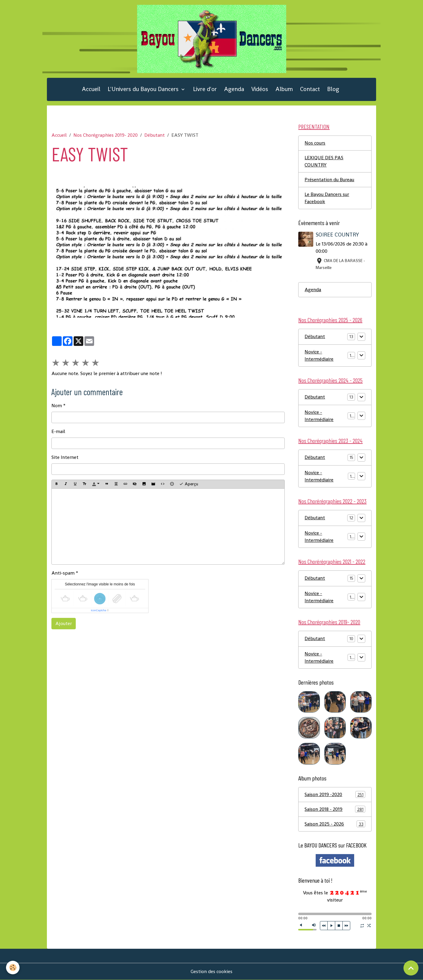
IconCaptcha (98, 610)
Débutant (155, 135)
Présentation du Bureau (329, 180)
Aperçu (189, 484)
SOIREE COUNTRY (337, 235)
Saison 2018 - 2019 (335, 809)
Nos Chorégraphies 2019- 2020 (106, 135)
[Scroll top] (411, 968)
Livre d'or (205, 89)
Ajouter (64, 623)
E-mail (58, 431)
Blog (333, 89)
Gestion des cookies (212, 971)
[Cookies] (13, 968)
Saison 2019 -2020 (335, 794)
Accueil (91, 89)
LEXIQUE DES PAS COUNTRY (324, 161)
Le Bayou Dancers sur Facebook (327, 198)
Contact (310, 89)
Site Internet (65, 457)
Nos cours (315, 143)
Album (284, 89)
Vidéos (260, 89)
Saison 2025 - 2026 (335, 824)
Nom (57, 406)
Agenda (234, 89)
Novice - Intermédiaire (319, 355)
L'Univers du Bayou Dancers (144, 89)
